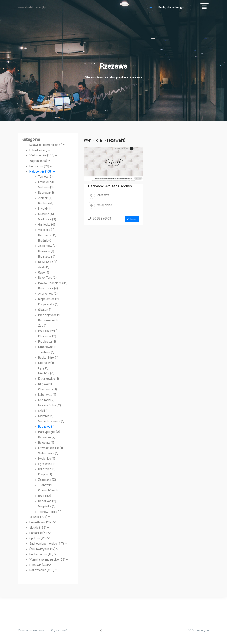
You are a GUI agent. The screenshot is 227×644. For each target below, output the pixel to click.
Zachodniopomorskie (48, 544)
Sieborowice (48, 453)
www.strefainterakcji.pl (32, 7)
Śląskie (39, 528)
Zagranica (40, 161)
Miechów (46, 373)
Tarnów (45, 177)
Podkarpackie (43, 554)
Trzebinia (46, 352)
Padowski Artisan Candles (110, 186)
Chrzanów (47, 336)
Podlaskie (40, 533)
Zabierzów (47, 246)
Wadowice (47, 219)
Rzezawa (46, 427)
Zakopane (47, 480)
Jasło (44, 267)
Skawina (46, 214)
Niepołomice (49, 299)
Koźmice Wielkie (50, 448)
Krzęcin (45, 474)
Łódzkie (40, 517)
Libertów (46, 363)
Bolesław (46, 443)
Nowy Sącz (48, 262)
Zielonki (45, 198)
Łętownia (46, 464)
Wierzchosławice (51, 421)
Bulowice (46, 251)
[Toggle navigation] (204, 7)
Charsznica (48, 389)
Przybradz (47, 342)
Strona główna (95, 77)
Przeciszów (48, 331)
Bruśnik (45, 241)
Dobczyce (47, 501)
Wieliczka (46, 230)
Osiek (44, 273)
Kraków (46, 182)
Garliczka (47, 225)
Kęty (43, 368)
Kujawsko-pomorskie (47, 145)
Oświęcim (47, 437)
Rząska (45, 384)
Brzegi (45, 496)
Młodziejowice (49, 315)
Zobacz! (132, 219)
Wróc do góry (199, 631)
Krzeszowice (49, 379)
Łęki (43, 411)
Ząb (43, 326)
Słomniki (46, 416)
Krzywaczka (48, 304)
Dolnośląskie (42, 522)
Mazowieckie (43, 570)
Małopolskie (118, 77)
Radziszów (47, 235)
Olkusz (45, 310)
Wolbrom (46, 187)
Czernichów (48, 490)
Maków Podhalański (53, 283)
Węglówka (47, 507)
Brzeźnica (47, 469)
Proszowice (48, 288)
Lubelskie (40, 565)
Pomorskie (41, 166)
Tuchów (45, 485)
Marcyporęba (49, 432)
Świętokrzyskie (44, 549)
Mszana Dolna (49, 405)
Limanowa (47, 347)
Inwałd (44, 209)
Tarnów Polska (50, 512)
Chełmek (46, 400)
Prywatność (59, 631)
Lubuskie (40, 150)
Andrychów (48, 294)
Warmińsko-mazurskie (49, 560)
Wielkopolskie (43, 156)
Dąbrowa (46, 193)
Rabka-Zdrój (48, 358)
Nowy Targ (47, 278)
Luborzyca (47, 395)
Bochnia (46, 203)
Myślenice (47, 459)
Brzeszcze (47, 257)
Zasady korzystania (31, 631)
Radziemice (48, 320)
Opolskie (40, 538)
